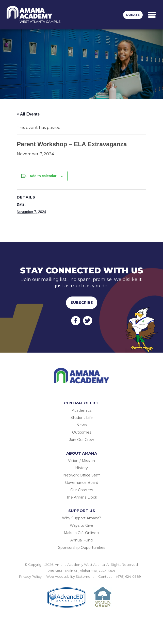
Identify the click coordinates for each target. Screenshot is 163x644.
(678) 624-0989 (129, 576)
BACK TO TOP (81, 582)
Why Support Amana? (81, 518)
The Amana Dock (82, 497)
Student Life (82, 418)
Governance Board (82, 483)
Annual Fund (81, 540)
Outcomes (82, 432)
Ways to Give (81, 525)
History (81, 468)
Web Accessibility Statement (70, 576)
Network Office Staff (81, 475)
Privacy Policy (30, 576)
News (81, 425)
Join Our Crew (81, 440)
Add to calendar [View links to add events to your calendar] (43, 176)
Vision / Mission (81, 461)
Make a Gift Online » (81, 533)
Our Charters (82, 490)
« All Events (28, 114)
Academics (82, 410)
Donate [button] (133, 15)
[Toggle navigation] (152, 15)
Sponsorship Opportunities (82, 548)
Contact (105, 576)
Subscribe (82, 303)
